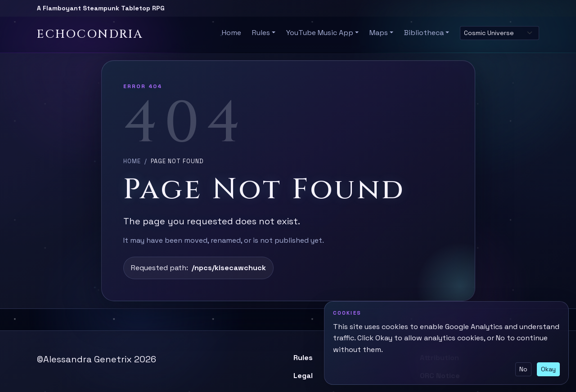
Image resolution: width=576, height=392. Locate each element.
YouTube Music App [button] (320, 33)
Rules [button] (261, 33)
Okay (548, 369)
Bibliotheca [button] (424, 33)
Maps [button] (379, 33)
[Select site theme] (499, 33)
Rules (303, 358)
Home (232, 33)
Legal (303, 376)
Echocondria (90, 34)
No (523, 369)
